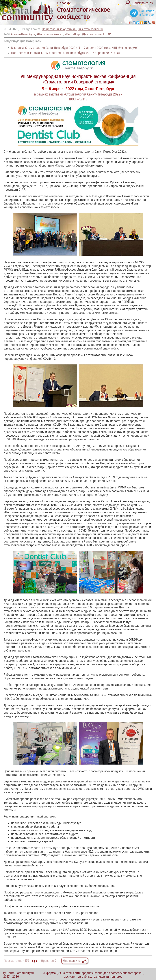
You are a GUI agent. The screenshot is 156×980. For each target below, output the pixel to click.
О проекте (64, 3)
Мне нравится (75, 961)
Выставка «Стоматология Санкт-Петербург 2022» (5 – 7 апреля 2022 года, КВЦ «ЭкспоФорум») (75, 48)
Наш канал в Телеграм (147, 13)
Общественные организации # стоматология (72, 29)
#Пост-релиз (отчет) (50, 34)
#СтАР (107, 34)
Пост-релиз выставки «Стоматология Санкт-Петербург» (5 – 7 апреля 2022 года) (65, 53)
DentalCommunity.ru (20, 973)
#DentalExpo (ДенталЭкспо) (83, 34)
